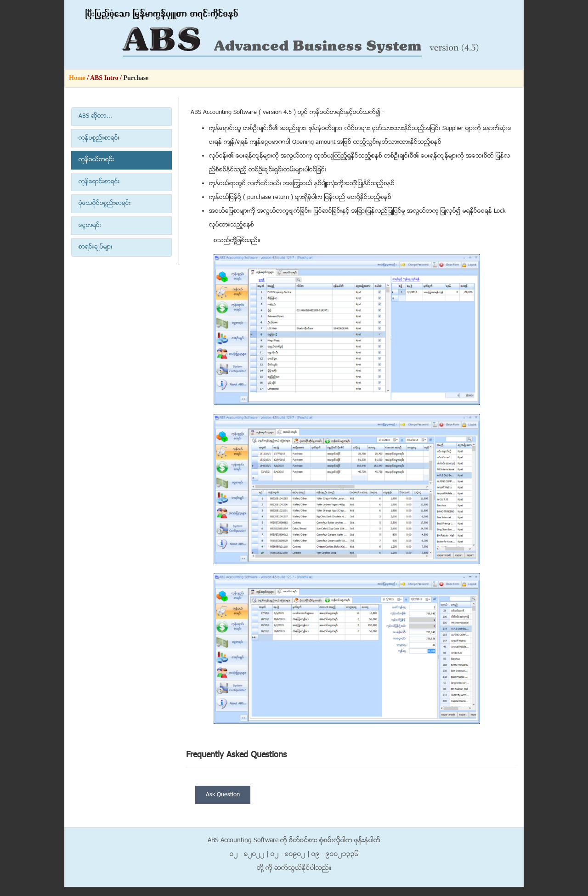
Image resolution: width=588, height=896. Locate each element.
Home (77, 78)
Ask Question (223, 795)
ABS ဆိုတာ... (95, 116)
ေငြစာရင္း (90, 226)
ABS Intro (104, 78)
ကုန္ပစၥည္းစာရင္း (99, 138)
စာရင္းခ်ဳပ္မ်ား (96, 247)
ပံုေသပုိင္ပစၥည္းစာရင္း (105, 204)
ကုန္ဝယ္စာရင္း (96, 160)
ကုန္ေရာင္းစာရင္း (99, 182)
